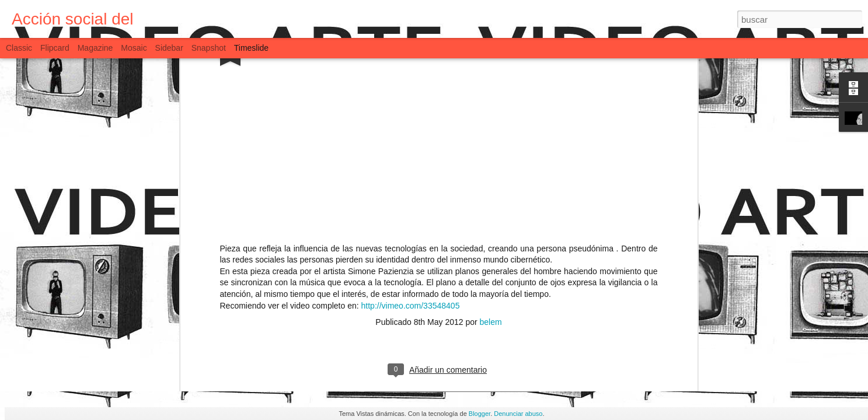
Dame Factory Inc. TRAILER (467, 320)
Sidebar (169, 48)
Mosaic (134, 48)
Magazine (95, 48)
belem (491, 70)
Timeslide (251, 48)
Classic (19, 48)
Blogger (480, 414)
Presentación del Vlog (297, 328)
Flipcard (55, 48)
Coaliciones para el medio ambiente (656, 358)
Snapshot (209, 48)
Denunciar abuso (518, 414)
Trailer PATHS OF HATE (609, 338)
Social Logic (585, 318)
